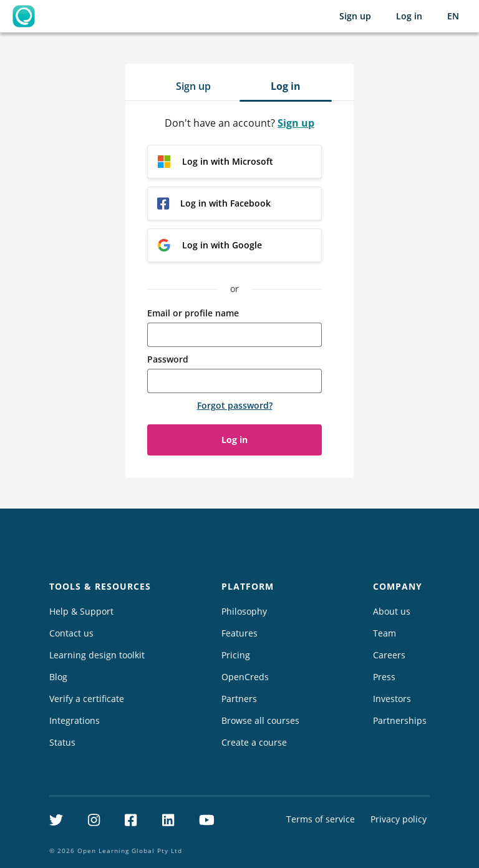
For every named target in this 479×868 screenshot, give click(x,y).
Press (384, 677)
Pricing (236, 655)
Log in (409, 16)
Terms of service (321, 819)
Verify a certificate (87, 699)
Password (168, 359)
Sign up (355, 16)
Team (385, 633)
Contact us (71, 633)
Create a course (254, 742)
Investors (392, 699)
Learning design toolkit (97, 655)
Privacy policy (399, 819)
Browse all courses (260, 720)
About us (392, 611)
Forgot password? (235, 405)
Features (239, 633)
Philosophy (244, 611)
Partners (239, 699)
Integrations (75, 720)
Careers (389, 655)
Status (62, 742)
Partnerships (400, 720)
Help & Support (81, 611)
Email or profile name (193, 313)
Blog (58, 677)
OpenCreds (245, 677)
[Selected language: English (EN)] (453, 16)
